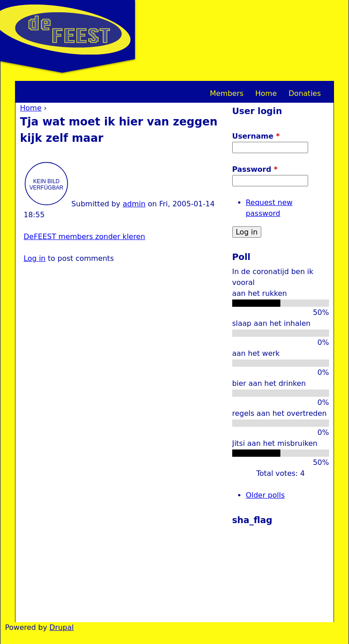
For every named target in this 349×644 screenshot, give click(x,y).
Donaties (305, 93)
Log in (35, 258)
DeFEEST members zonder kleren (84, 237)
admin (134, 204)
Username (256, 136)
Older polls (265, 495)
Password (255, 169)
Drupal (62, 627)
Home (31, 108)
